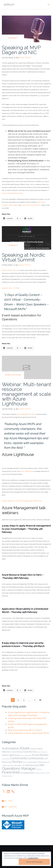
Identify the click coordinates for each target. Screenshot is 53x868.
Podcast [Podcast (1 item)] (39, 769)
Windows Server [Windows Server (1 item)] (7, 776)
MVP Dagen (13, 205)
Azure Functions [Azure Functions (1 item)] (42, 752)
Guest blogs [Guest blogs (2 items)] (32, 762)
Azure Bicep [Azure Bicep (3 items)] (17, 752)
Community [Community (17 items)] (19, 758)
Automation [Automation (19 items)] (10, 748)
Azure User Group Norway (31, 205)
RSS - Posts (7, 801)
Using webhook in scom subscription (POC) (28, 733)
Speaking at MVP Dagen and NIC (21, 50)
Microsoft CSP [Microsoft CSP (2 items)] (19, 765)
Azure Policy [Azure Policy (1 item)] (6, 759)
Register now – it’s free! (11, 288)
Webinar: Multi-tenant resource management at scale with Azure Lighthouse (26, 394)
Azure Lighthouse (13, 375)
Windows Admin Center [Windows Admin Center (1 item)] (42, 773)
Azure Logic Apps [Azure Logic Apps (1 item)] (26, 755)
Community (13, 38)
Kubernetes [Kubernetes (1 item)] (10, 766)
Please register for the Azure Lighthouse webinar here (22, 501)
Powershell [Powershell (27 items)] (11, 772)
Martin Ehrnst (25, 58)
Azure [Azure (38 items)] (24, 748)
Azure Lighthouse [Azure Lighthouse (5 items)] (11, 755)
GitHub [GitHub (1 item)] (25, 762)
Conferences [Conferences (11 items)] (35, 758)
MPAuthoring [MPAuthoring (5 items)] (32, 765)
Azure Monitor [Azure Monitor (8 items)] (40, 755)
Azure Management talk (26, 414)
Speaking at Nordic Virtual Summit (24, 257)
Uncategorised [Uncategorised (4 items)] (27, 773)
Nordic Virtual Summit (10, 270)
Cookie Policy (33, 858)
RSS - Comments (9, 807)
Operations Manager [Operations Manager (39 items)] (19, 768)
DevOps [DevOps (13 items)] (17, 762)
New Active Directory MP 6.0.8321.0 (25, 730)
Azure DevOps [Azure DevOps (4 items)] (30, 752)
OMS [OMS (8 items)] (42, 765)
